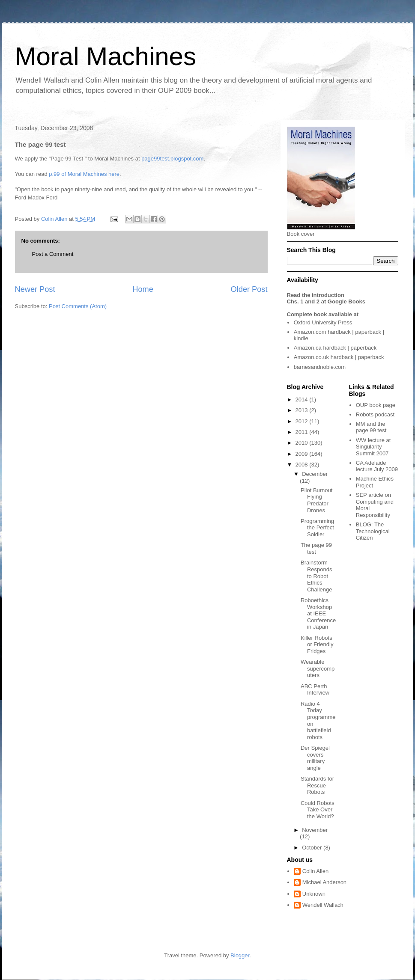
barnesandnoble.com (320, 367)
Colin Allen (315, 871)
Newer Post (35, 289)
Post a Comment (53, 254)
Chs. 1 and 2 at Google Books (326, 301)
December (315, 474)
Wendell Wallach (323, 905)
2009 (303, 454)
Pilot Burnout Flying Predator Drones (316, 500)
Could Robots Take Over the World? (318, 810)
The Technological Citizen (373, 531)
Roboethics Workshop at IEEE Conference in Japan (318, 613)
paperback (368, 332)
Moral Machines (106, 56)
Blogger (240, 955)
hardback (339, 332)
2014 (303, 399)
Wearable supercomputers (318, 668)
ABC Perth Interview (315, 690)
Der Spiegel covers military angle (315, 758)
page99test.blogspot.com (172, 159)
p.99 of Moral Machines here (84, 174)
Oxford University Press (323, 322)
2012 (303, 421)
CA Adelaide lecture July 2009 (377, 466)
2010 (303, 443)
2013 (303, 410)
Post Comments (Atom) (78, 306)
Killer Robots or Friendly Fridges (317, 644)
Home (143, 289)
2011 (303, 432)
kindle (301, 338)
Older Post (249, 289)
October (313, 848)
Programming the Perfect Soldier (317, 528)
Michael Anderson (324, 882)
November (315, 830)
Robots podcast (375, 414)
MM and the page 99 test (371, 427)
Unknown (314, 894)
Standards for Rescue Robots (317, 785)
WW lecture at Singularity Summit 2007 (373, 447)
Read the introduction (316, 295)
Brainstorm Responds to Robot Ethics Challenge (316, 576)
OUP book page (376, 405)
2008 (303, 465)
